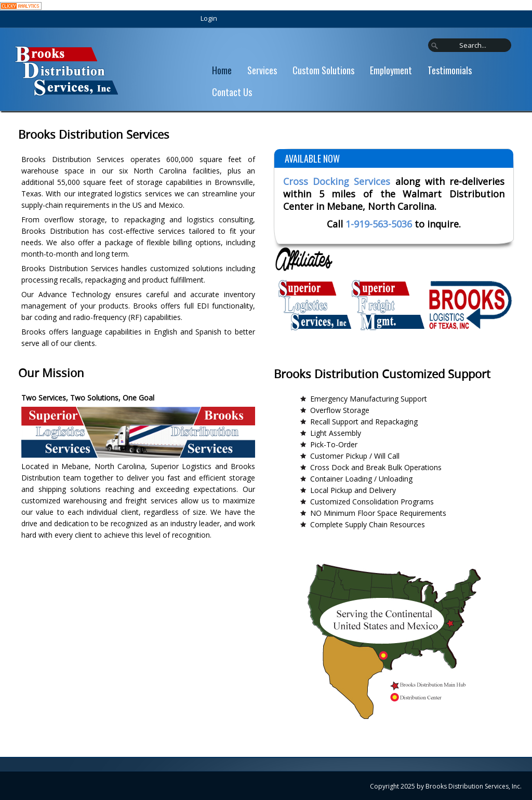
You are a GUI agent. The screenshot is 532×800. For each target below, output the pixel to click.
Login (209, 18)
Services (262, 70)
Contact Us (232, 92)
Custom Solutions (323, 70)
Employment (391, 70)
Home (222, 70)
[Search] (470, 45)
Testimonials (450, 70)
